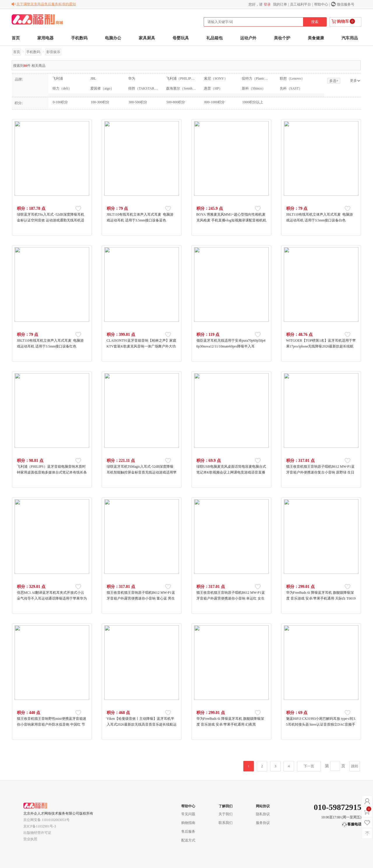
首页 (16, 38)
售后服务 (188, 832)
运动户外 (248, 38)
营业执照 (30, 839)
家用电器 (45, 38)
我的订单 (280, 4)
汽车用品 (350, 38)
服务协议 (263, 823)
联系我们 (226, 823)
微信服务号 (346, 4)
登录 (267, 4)
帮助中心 (321, 4)
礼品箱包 (214, 38)
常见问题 (188, 814)
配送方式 (188, 840)
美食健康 (316, 38)
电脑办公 (113, 38)
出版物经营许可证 (37, 833)
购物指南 (188, 823)
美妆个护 (282, 38)
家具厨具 (147, 38)
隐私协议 (263, 814)
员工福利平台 (300, 4)
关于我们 (226, 814)
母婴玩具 (181, 38)
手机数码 (79, 38)
